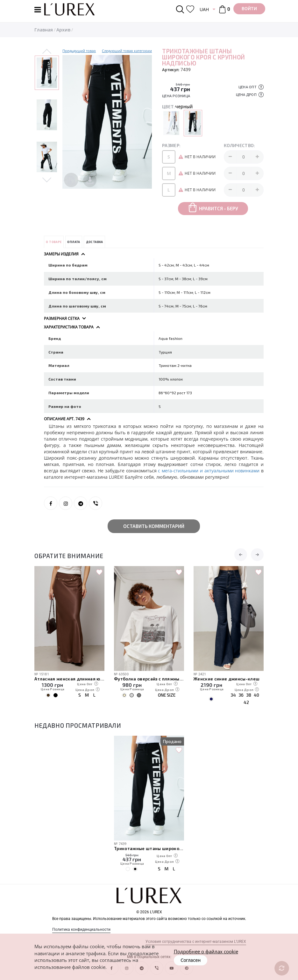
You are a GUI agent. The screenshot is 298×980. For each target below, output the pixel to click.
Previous (47, 52)
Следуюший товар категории (127, 51)
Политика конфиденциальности (81, 929)
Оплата (74, 242)
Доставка (95, 242)
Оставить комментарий (154, 526)
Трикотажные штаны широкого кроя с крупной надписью (149, 848)
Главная (44, 30)
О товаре (54, 242)
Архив (63, 30)
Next (47, 179)
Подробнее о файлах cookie (206, 951)
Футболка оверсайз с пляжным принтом (149, 679)
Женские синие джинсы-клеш (227, 679)
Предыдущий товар (79, 51)
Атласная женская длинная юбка (69, 679)
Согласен (191, 960)
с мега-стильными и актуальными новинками (209, 471)
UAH (204, 9)
